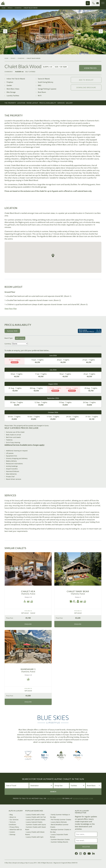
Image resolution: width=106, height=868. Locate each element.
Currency (8, 344)
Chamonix (18, 8)
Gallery (69, 103)
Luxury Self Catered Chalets (35, 820)
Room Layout (32, 103)
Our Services (14, 820)
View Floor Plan (11, 309)
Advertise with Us (15, 830)
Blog (11, 815)
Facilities (74, 786)
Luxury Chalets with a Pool (35, 815)
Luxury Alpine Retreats (58, 822)
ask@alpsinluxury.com (83, 798)
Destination (35, 786)
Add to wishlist (86, 80)
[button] (5, 31)
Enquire (28, 624)
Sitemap (12, 834)
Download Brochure (86, 87)
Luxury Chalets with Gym (34, 837)
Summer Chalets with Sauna (36, 825)
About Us (12, 817)
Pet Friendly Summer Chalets (61, 820)
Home (4, 8)
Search (53, 792)
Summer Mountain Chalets (60, 839)
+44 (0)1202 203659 (54, 798)
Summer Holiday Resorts (59, 842)
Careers (12, 832)
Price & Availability (48, 103)
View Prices (90, 68)
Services (61, 103)
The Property (10, 103)
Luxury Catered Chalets (34, 822)
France (10, 8)
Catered (33, 613)
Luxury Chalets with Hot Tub (36, 817)
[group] (53, 32)
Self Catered (30, 72)
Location (21, 103)
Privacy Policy (14, 827)
